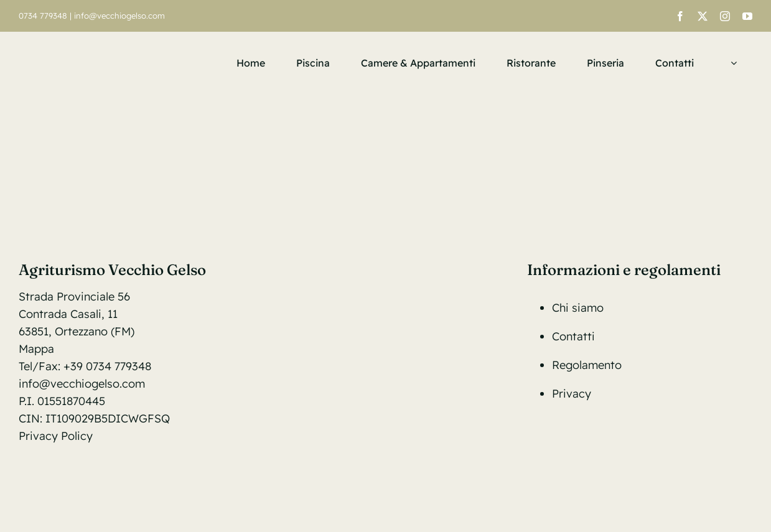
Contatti (573, 336)
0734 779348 (43, 16)
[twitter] (703, 16)
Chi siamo (578, 308)
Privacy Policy (56, 436)
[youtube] (747, 16)
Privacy (572, 394)
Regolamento (587, 365)
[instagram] (725, 16)
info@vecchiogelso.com (119, 16)
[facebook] (680, 16)
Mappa (36, 349)
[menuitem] (731, 63)
